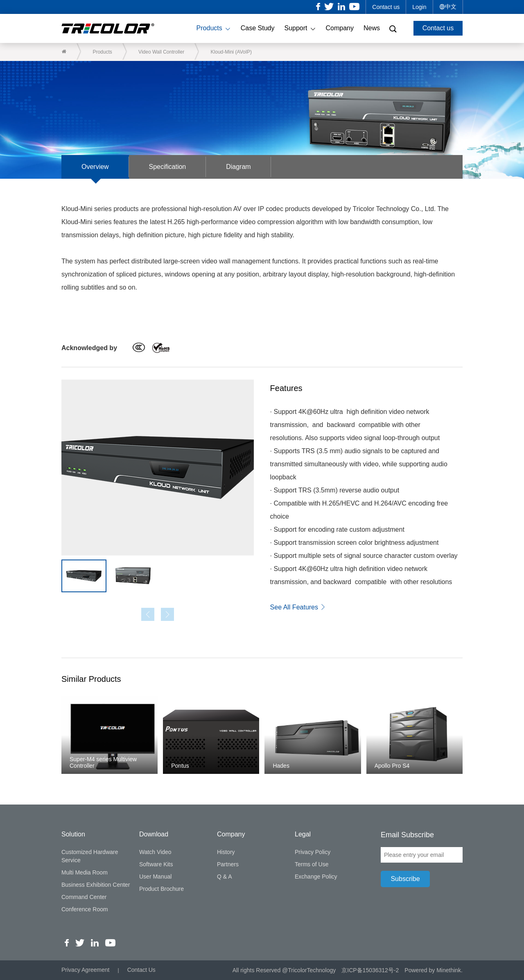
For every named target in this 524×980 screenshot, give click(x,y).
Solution (73, 834)
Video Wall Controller (162, 52)
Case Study (258, 28)
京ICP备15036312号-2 (370, 970)
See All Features (298, 607)
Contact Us (141, 970)
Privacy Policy (313, 852)
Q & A (225, 877)
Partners (228, 864)
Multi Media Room (85, 872)
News (372, 28)
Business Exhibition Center (96, 885)
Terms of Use (312, 864)
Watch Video (155, 852)
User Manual (155, 877)
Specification (169, 167)
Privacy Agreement (86, 970)
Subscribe (405, 879)
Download (154, 834)
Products (214, 29)
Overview (96, 167)
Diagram (240, 167)
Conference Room (85, 909)
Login (419, 7)
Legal (303, 834)
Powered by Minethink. (434, 970)
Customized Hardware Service (90, 856)
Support (300, 29)
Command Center (84, 897)
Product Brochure (161, 889)
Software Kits (156, 864)
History (226, 852)
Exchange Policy (316, 877)
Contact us (386, 7)
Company (340, 28)
